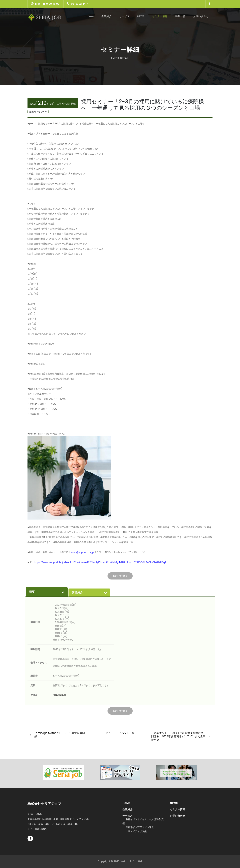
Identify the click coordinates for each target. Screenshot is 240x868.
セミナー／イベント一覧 (120, 733)
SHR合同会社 (60, 695)
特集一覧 (180, 16)
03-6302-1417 (77, 4)
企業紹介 (106, 16)
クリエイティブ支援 (136, 831)
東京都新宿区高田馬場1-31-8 (58, 819)
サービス (124, 16)
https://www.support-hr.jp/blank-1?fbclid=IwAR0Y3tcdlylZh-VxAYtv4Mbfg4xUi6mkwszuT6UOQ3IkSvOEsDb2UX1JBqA (100, 562)
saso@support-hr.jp (83, 552)
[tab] (47, 592)
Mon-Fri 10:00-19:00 (45, 4)
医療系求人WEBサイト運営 (140, 827)
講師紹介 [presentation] (89, 592)
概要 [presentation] (47, 592)
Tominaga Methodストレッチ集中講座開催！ (59, 735)
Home (90, 16)
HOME (126, 803)
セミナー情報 (160, 16)
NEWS (141, 16)
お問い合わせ (201, 16)
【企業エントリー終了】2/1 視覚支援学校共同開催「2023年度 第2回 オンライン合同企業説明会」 (178, 737)
